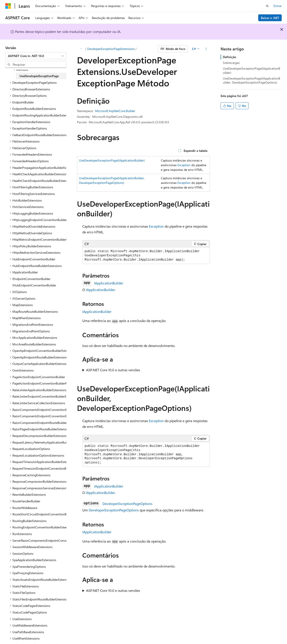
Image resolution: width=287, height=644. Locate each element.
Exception (184, 165)
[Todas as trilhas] (81, 49)
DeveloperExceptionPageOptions (127, 504)
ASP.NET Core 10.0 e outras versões (113, 370)
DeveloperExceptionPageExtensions (111, 49)
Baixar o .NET (270, 18)
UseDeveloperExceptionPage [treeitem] (39, 76)
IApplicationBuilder (109, 283)
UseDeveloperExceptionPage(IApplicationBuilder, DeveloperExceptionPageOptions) (251, 80)
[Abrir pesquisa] (267, 6)
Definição (229, 57)
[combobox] (36, 56)
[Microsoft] (8, 6)
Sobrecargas (231, 63)
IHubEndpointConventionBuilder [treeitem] (34, 285)
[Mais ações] (206, 49)
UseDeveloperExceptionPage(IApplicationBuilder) (112, 160)
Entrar (278, 6)
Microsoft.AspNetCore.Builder (115, 111)
